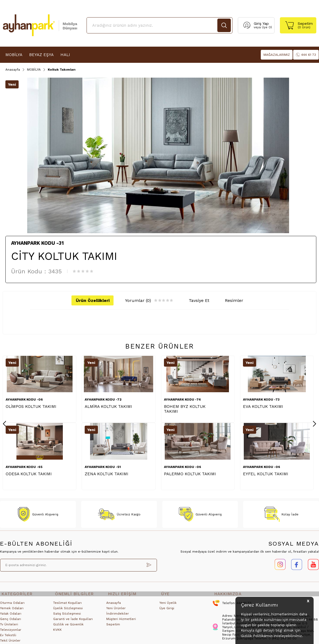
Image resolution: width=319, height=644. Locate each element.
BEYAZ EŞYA (41, 55)
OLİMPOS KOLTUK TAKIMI (31, 407)
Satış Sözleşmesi (67, 616)
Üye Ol (267, 27)
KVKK (57, 632)
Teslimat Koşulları (67, 605)
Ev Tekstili (8, 638)
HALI (65, 55)
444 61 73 (306, 55)
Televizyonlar (11, 632)
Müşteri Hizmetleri (121, 621)
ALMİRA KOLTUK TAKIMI (108, 407)
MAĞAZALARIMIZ (277, 55)
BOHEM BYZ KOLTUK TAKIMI (185, 410)
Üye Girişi (167, 611)
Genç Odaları (11, 621)
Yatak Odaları (11, 616)
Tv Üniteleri (9, 627)
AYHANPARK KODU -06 (24, 400)
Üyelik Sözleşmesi (68, 611)
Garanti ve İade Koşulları (73, 621)
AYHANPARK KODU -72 (103, 400)
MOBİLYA (14, 55)
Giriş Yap (261, 23)
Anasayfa (114, 605)
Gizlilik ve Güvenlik (68, 627)
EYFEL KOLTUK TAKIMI (28, 475)
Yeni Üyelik (168, 605)
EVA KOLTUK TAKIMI (263, 407)
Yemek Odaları (12, 611)
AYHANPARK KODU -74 (182, 400)
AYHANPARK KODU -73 (261, 400)
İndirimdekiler (118, 616)
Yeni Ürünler (116, 611)
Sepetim (113, 627)
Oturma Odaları (12, 605)
